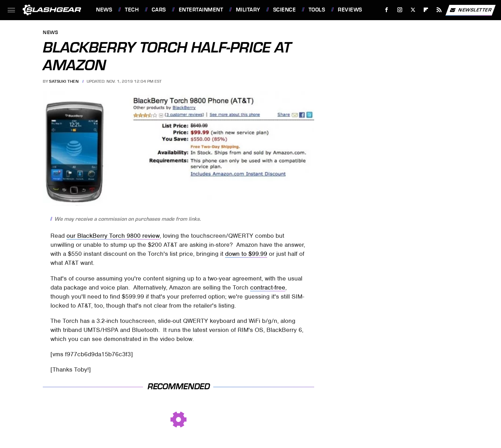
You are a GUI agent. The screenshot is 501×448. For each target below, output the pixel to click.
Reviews (350, 10)
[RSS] (439, 10)
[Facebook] (387, 10)
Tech (132, 10)
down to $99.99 (246, 254)
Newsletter (470, 10)
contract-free (268, 287)
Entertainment (201, 10)
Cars (159, 10)
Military (248, 10)
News (104, 10)
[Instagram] (400, 10)
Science (285, 10)
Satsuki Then (64, 81)
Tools (317, 10)
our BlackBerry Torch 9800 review (113, 236)
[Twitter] (413, 10)
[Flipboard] (426, 10)
